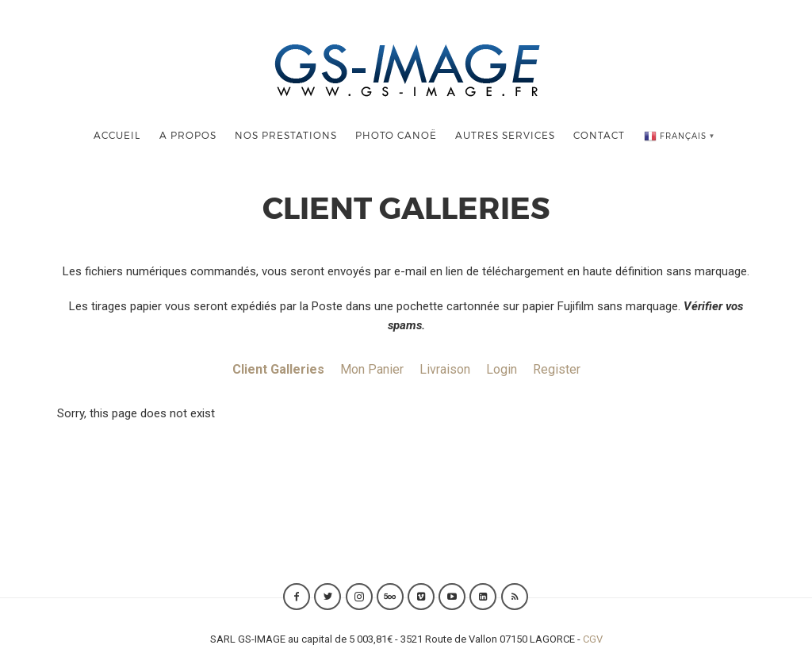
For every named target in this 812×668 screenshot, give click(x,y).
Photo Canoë (396, 135)
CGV (593, 639)
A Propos (188, 135)
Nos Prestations (286, 135)
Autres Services (505, 135)
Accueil (117, 135)
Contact (599, 135)
